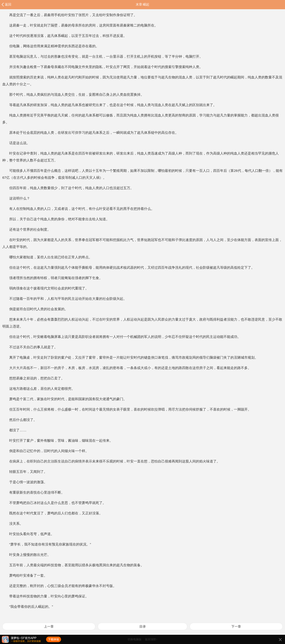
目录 (143, 626)
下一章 (236, 626)
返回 (8, 4)
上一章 (49, 626)
